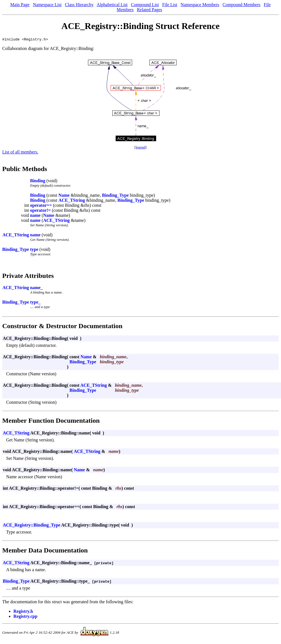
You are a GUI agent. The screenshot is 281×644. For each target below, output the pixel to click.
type (34, 250)
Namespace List (47, 5)
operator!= (41, 211)
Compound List (145, 5)
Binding (38, 182)
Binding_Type (115, 196)
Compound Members (242, 5)
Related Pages (149, 10)
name (35, 216)
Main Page (20, 5)
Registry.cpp (25, 617)
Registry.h (23, 612)
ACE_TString (72, 201)
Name (64, 196)
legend (141, 148)
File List (170, 5)
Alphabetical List (112, 5)
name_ (36, 288)
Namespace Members (200, 5)
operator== (41, 206)
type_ (35, 303)
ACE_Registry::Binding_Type (32, 526)
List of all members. (20, 153)
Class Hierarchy (79, 5)
